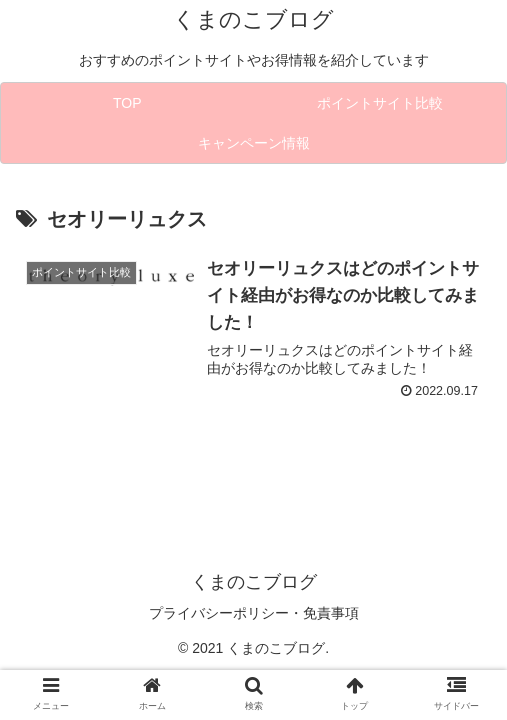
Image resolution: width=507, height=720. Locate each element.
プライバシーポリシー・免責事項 (254, 613)
